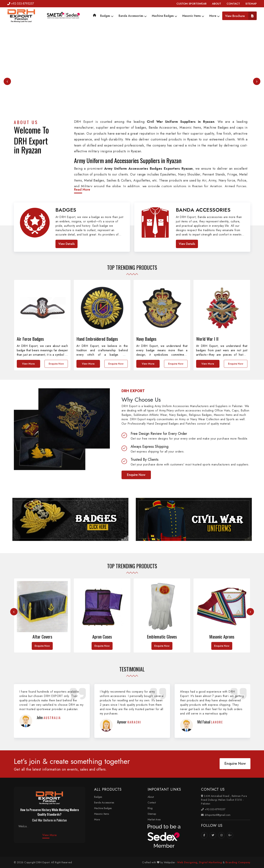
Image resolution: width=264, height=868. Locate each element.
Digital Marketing (211, 862)
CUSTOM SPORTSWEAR (191, 4)
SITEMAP (251, 4)
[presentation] (7, 81)
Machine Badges (164, 16)
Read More (82, 190)
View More (49, 835)
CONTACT (233, 4)
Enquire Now (136, 571)
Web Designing (187, 862)
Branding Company (238, 862)
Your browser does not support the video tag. (132, 90)
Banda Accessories (133, 16)
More (214, 16)
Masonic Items (193, 16)
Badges (107, 16)
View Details (67, 244)
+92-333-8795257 (21, 4)
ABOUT (217, 4)
